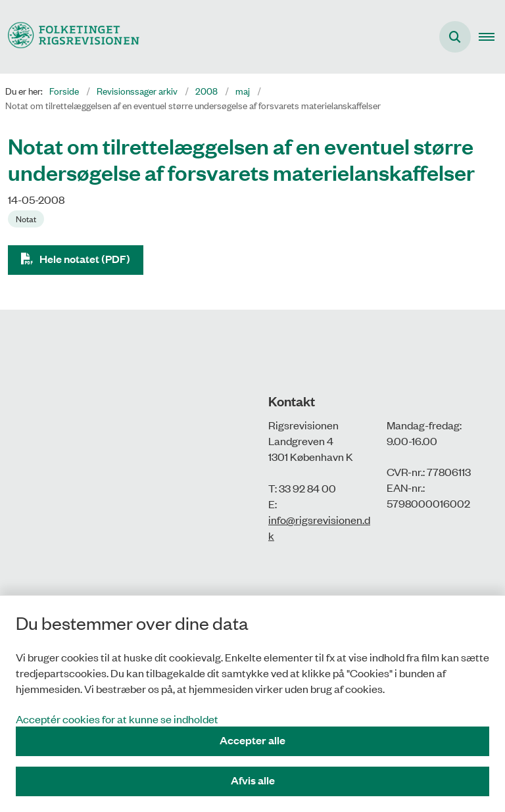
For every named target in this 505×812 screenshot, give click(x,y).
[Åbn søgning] (455, 37)
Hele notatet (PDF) (85, 259)
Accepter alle (252, 740)
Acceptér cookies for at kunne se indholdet (117, 719)
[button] (492, 37)
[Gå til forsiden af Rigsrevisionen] (70, 36)
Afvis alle (253, 780)
